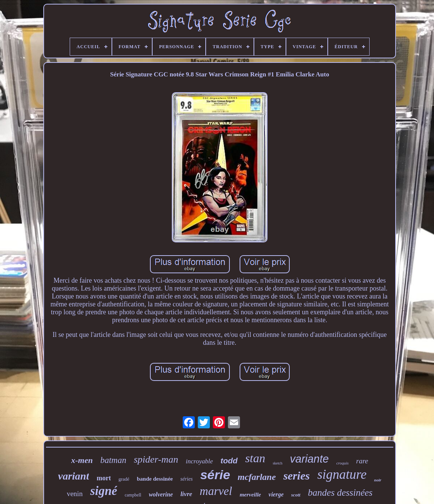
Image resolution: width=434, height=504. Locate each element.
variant (73, 476)
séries (187, 479)
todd (229, 461)
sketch (278, 463)
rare (362, 461)
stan (255, 458)
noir (378, 480)
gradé (124, 479)
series (296, 476)
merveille (250, 495)
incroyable (199, 461)
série (215, 475)
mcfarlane (257, 477)
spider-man (156, 459)
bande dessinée (155, 479)
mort (104, 478)
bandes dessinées (340, 493)
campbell (133, 495)
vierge (276, 494)
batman (113, 460)
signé (104, 491)
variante (309, 459)
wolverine (161, 494)
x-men (82, 460)
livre (186, 494)
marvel (216, 491)
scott (296, 495)
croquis (343, 463)
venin (75, 494)
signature (342, 474)
